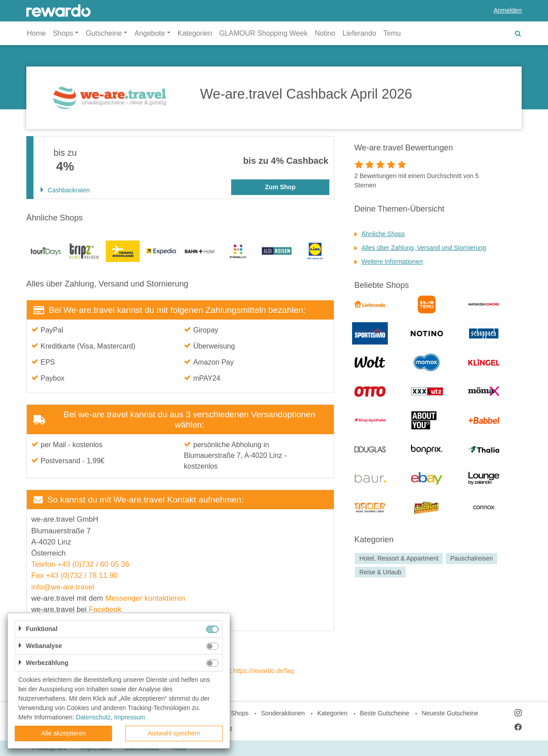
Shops (240, 713)
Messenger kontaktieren (145, 598)
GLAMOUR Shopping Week (263, 33)
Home (36, 33)
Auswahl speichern (174, 733)
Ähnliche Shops (383, 234)
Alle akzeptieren (63, 733)
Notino (325, 33)
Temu (392, 33)
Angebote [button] (150, 33)
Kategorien (195, 33)
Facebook (105, 609)
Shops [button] (63, 33)
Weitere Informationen (392, 262)
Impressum (130, 717)
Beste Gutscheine (385, 713)
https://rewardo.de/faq (264, 671)
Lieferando (359, 33)
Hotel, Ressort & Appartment (399, 558)
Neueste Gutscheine (450, 713)
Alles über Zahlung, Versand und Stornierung (424, 248)
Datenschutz (93, 717)
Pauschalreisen (472, 558)
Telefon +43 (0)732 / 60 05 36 (80, 564)
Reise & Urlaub (380, 572)
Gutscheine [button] (104, 33)
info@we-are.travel (63, 587)
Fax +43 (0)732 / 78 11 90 (75, 575)
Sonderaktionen (283, 713)
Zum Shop (280, 187)
